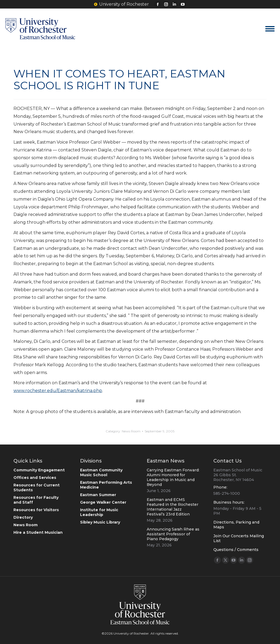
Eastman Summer (98, 495)
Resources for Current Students (37, 488)
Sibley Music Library (100, 522)
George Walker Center (103, 502)
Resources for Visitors (36, 510)
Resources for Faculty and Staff (36, 500)
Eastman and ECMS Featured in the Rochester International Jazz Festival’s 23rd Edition (173, 507)
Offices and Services (35, 478)
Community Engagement (39, 470)
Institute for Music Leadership (99, 512)
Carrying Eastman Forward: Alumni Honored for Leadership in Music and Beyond (173, 477)
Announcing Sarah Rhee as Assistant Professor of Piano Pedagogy (173, 534)
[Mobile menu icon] (270, 29)
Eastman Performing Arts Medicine (106, 485)
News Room (131, 431)
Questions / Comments (236, 550)
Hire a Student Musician (38, 532)
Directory (23, 517)
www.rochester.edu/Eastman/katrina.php (58, 391)
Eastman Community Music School (101, 472)
